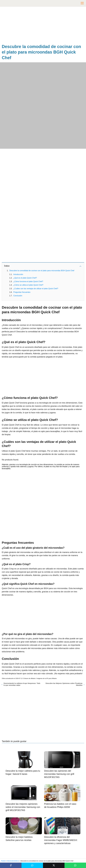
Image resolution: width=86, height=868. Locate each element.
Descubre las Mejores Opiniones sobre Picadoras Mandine (64, 684)
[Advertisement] (43, 26)
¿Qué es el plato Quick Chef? (25, 278)
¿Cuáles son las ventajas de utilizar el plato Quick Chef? (36, 289)
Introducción (18, 274)
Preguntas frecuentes (22, 292)
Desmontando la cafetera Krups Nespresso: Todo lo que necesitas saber (22, 684)
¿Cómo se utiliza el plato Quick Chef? (28, 285)
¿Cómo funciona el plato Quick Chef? (28, 281)
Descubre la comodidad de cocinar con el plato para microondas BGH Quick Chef (42, 271)
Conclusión (18, 296)
